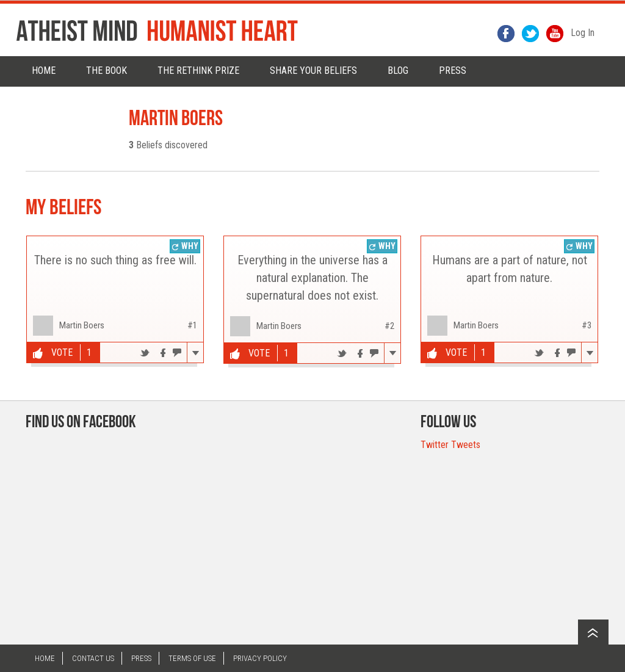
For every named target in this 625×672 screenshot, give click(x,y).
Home (44, 70)
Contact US (93, 658)
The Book (107, 70)
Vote (53, 353)
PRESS (453, 70)
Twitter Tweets (450, 445)
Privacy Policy (260, 658)
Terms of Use (192, 658)
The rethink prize (198, 70)
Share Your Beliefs (313, 70)
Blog (398, 70)
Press (141, 658)
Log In (583, 33)
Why (185, 246)
